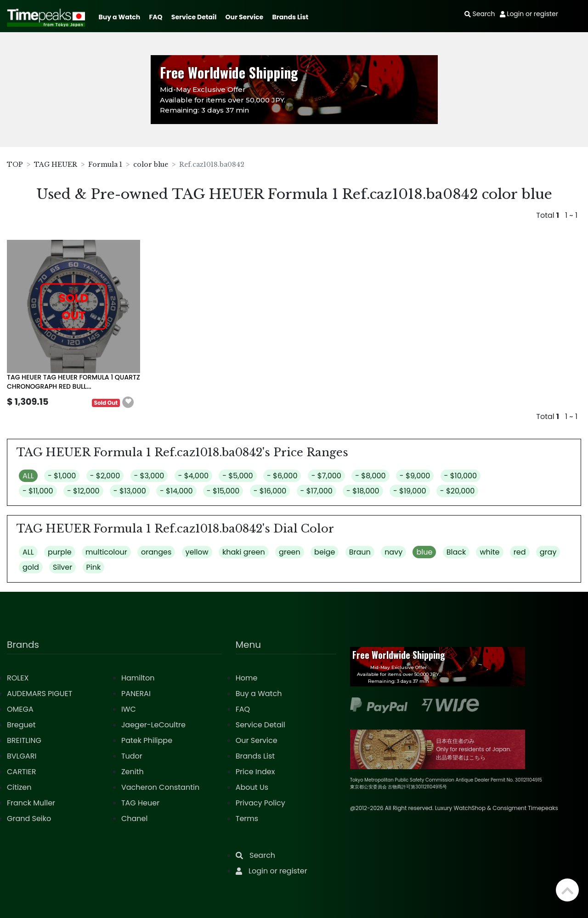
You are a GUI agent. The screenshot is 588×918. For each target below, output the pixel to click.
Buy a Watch (119, 17)
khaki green (244, 552)
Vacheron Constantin (160, 787)
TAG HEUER (56, 164)
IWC (129, 709)
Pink (94, 567)
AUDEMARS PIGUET (40, 694)
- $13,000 (130, 491)
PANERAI (136, 694)
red (520, 552)
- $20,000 (458, 491)
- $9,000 (415, 476)
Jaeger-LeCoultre (153, 725)
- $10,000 (461, 476)
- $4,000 (193, 476)
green (290, 552)
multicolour (106, 552)
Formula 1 (105, 164)
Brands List (290, 17)
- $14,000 (176, 491)
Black (456, 552)
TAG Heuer (140, 803)
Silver (62, 567)
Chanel (135, 819)
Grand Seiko (29, 819)
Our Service (245, 17)
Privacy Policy (260, 803)
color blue (151, 164)
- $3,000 (149, 476)
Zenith (133, 772)
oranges (156, 552)
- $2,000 (105, 476)
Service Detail (194, 17)
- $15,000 (223, 491)
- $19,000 (410, 491)
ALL (28, 476)
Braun (360, 552)
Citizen (19, 787)
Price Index (255, 772)
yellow (197, 552)
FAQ (156, 17)
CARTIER (21, 772)
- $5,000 (237, 476)
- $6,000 (282, 476)
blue (424, 552)
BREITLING (24, 740)
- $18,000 (363, 491)
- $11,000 (38, 491)
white (489, 552)
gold (31, 567)
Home (247, 678)
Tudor (132, 756)
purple (60, 552)
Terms (247, 819)
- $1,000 (62, 476)
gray (548, 552)
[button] (128, 402)
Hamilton (138, 678)
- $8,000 (370, 476)
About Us (252, 787)
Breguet (21, 725)
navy (393, 552)
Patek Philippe (147, 740)
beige (325, 552)
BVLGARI (22, 756)
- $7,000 (326, 476)
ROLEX (18, 678)
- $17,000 (317, 491)
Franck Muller (31, 803)
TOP (15, 164)
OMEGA (20, 709)
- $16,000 (270, 491)
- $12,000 (83, 491)
